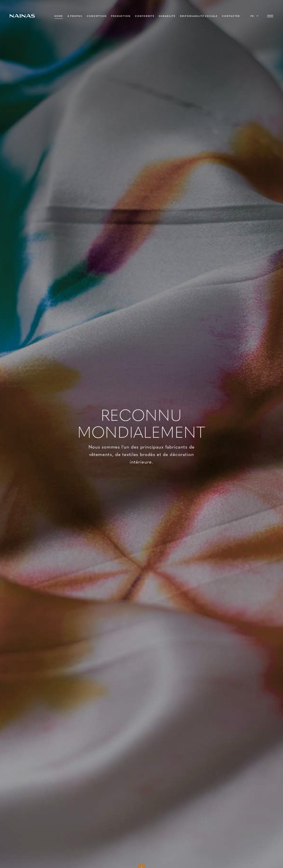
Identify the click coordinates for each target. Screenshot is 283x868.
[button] (254, 16)
